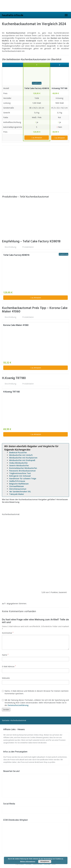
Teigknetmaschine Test (20, 473)
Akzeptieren (45, 861)
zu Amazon (37, 138)
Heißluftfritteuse (17, 481)
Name (5, 655)
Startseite (6, 720)
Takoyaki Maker (17, 494)
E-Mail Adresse (9, 666)
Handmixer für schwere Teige (23, 478)
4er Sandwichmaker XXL (20, 491)
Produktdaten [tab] (28, 247)
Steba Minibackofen (18, 463)
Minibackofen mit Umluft (21, 455)
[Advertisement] (35, 169)
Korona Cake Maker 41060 (16, 325)
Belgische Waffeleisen (19, 484)
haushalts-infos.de (13, 15)
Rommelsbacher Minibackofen (23, 468)
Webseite (6, 678)
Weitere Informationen (28, 861)
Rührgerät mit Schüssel (20, 476)
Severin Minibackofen (19, 465)
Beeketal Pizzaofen (18, 452)
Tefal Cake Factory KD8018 (37, 88)
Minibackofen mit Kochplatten (23, 458)
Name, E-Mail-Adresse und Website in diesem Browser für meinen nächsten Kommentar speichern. (35, 692)
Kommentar (8, 633)
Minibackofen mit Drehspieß (22, 460)
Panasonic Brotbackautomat (22, 471)
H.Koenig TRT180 (59, 88)
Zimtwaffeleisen (17, 486)
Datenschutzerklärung (18, 705)
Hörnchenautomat (18, 489)
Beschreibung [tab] (10, 247)
